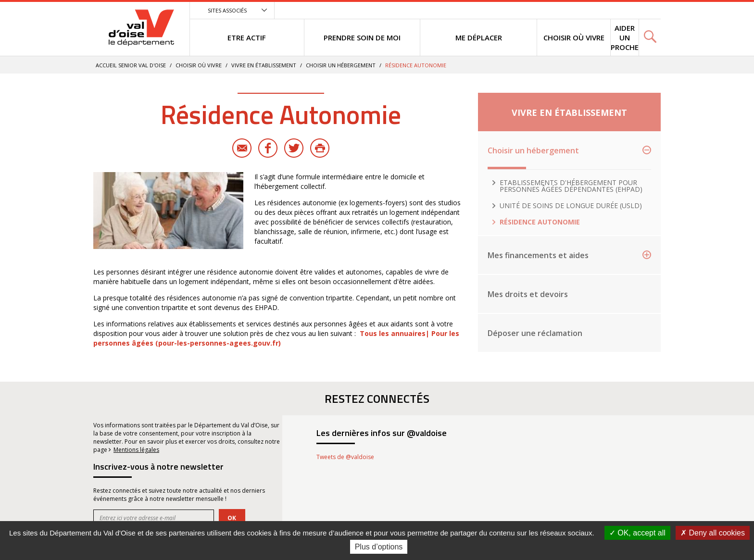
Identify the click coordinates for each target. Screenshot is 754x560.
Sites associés (227, 10)
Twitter (294, 148)
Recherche (646, 10)
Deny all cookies (713, 533)
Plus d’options (379, 547)
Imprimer (320, 148)
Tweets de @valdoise (345, 457)
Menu (589, 10)
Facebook (268, 148)
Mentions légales (136, 450)
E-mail (242, 148)
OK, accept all (637, 533)
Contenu (614, 10)
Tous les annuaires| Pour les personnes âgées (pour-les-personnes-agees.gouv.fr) (276, 338)
